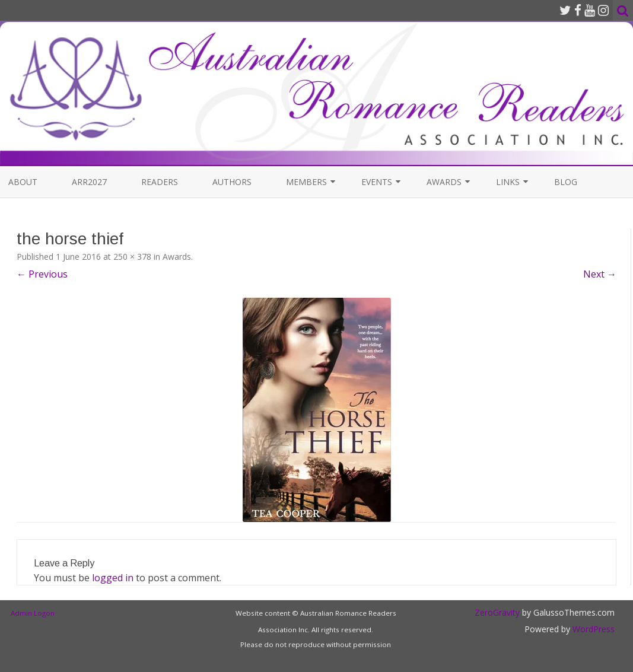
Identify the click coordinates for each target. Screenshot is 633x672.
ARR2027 (89, 182)
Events (377, 182)
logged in (113, 578)
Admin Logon (33, 613)
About (23, 182)
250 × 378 (132, 257)
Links (508, 182)
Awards (444, 182)
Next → (600, 274)
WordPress (592, 629)
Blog (566, 182)
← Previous (42, 274)
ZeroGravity (497, 612)
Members (306, 182)
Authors (232, 182)
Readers (160, 182)
